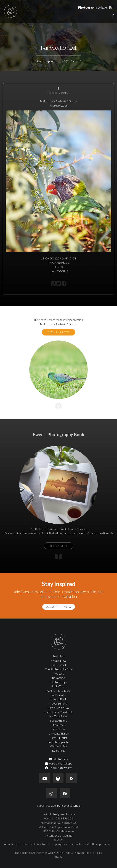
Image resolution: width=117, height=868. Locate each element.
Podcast (59, 673)
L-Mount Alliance (59, 733)
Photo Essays (58, 682)
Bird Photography (58, 742)
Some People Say (58, 708)
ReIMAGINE (58, 546)
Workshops (59, 695)
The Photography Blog (58, 669)
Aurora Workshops (58, 763)
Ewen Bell (58, 656)
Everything (59, 750)
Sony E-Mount (58, 738)
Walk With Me (59, 746)
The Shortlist (58, 665)
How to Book (58, 699)
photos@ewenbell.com (63, 814)
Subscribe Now (59, 607)
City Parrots (58, 332)
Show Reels (59, 725)
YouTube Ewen (59, 716)
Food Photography (58, 768)
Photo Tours (58, 686)
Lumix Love (58, 729)
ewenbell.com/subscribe (65, 805)
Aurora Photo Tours (58, 691)
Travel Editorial (58, 703)
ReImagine (58, 678)
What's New (59, 661)
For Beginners (59, 721)
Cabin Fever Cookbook (58, 712)
